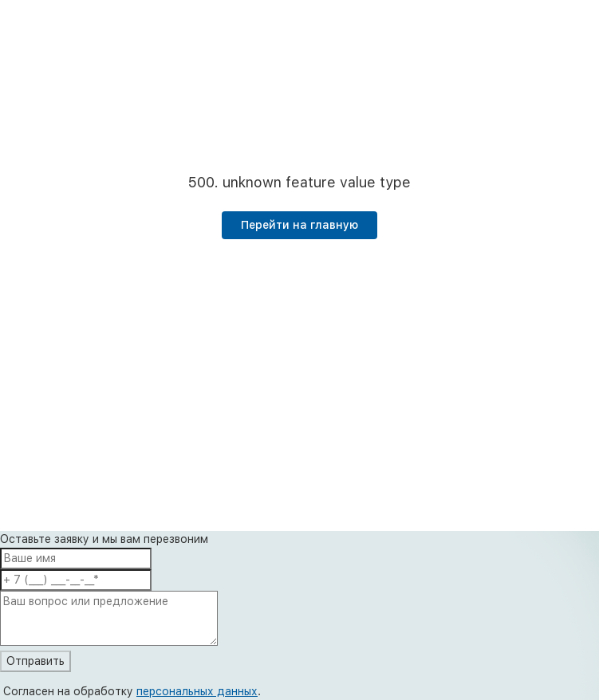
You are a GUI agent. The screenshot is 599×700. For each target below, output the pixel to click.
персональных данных (197, 691)
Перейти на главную (299, 225)
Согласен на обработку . (132, 691)
